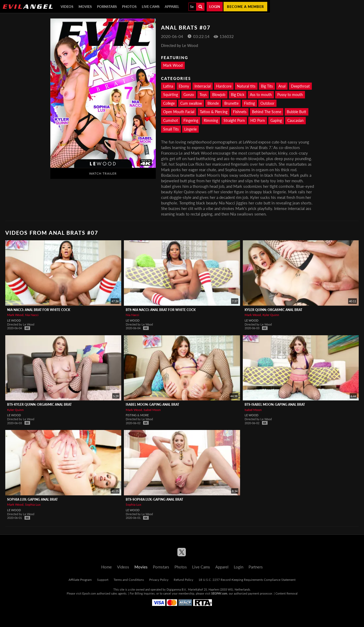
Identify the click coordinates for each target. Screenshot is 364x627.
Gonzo (189, 95)
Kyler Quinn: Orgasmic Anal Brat (273, 310)
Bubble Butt (297, 112)
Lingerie (190, 129)
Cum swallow (191, 103)
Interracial (203, 86)
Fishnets (240, 112)
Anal (282, 86)
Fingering (191, 120)
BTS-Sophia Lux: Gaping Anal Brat (154, 499)
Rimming (211, 120)
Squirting (171, 95)
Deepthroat (300, 86)
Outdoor (267, 103)
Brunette (231, 103)
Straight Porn (234, 120)
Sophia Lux (33, 504)
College (169, 103)
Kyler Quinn (271, 315)
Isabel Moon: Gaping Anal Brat (152, 405)
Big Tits (267, 86)
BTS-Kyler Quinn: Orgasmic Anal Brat (39, 405)
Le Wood (14, 320)
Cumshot (171, 120)
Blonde (213, 103)
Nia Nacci (32, 315)
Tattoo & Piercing (214, 112)
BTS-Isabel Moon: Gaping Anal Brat (275, 405)
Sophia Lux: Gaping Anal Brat (32, 499)
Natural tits (246, 86)
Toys (203, 95)
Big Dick (238, 95)
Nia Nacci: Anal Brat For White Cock (39, 310)
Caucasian (295, 120)
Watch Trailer (103, 173)
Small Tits (171, 129)
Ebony (184, 86)
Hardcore (224, 86)
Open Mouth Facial (179, 112)
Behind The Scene (267, 112)
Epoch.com (89, 593)
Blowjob (219, 95)
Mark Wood (173, 65)
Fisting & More (137, 415)
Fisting (249, 103)
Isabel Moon (152, 410)
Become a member (245, 7)
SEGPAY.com (219, 593)
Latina (168, 86)
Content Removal (287, 593)
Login (215, 7)
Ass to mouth (261, 95)
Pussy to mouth (290, 95)
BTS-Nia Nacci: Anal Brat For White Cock (161, 310)
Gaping (276, 120)
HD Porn (258, 120)
